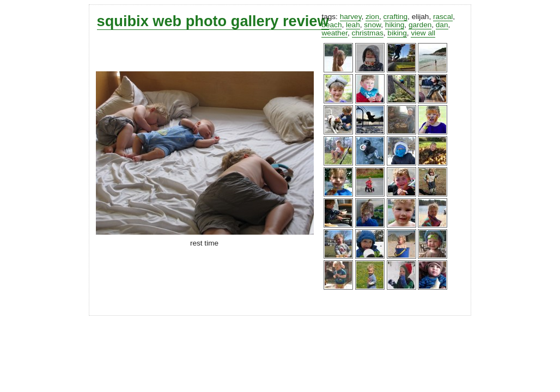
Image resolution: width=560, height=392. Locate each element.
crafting (396, 17)
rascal (443, 17)
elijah (421, 17)
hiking (395, 25)
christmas (368, 33)
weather (334, 33)
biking (397, 33)
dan (442, 25)
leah (353, 25)
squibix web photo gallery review (213, 21)
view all (423, 33)
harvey (351, 17)
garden (420, 25)
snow (372, 25)
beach (331, 25)
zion (372, 17)
